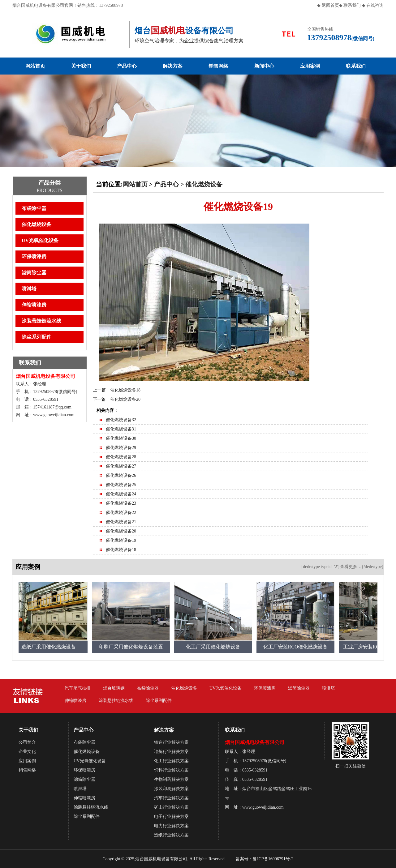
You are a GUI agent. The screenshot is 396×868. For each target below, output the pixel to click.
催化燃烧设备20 (125, 399)
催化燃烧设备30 (121, 438)
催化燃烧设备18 (125, 390)
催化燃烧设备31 (121, 429)
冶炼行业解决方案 (171, 752)
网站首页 (35, 66)
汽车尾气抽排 (78, 688)
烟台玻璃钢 (114, 688)
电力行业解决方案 (171, 826)
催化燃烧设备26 (121, 475)
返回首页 (330, 5)
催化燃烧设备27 (121, 466)
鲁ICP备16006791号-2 (273, 859)
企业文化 (27, 752)
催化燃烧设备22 (121, 513)
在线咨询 (375, 5)
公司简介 (27, 742)
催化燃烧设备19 (121, 540)
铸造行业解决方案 (171, 742)
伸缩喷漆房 (34, 305)
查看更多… (351, 567)
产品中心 (127, 66)
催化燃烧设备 (37, 224)
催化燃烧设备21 (121, 522)
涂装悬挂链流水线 (41, 321)
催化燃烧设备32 (121, 420)
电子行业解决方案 (171, 817)
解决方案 (173, 66)
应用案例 (310, 66)
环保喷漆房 (34, 257)
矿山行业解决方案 (171, 807)
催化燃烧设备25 (121, 485)
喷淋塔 (29, 289)
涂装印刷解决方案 (171, 789)
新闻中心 (264, 66)
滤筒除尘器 (34, 273)
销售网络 (218, 66)
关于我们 (81, 66)
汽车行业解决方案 (171, 798)
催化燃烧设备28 (121, 457)
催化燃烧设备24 (121, 494)
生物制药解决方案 (171, 779)
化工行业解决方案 (171, 761)
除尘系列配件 (37, 337)
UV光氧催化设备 (40, 240)
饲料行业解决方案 (171, 770)
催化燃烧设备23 (121, 503)
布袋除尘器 (34, 208)
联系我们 (352, 5)
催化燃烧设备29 (121, 448)
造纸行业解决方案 (171, 835)
